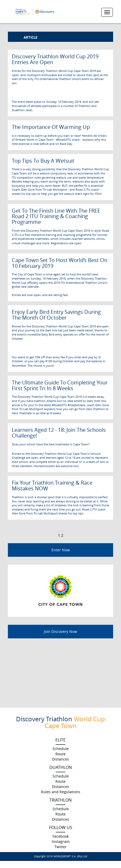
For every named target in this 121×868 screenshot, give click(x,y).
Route (60, 754)
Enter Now (61, 550)
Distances (60, 759)
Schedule (61, 749)
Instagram (61, 841)
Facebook (61, 836)
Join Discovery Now (60, 631)
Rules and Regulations (61, 792)
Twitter (60, 847)
